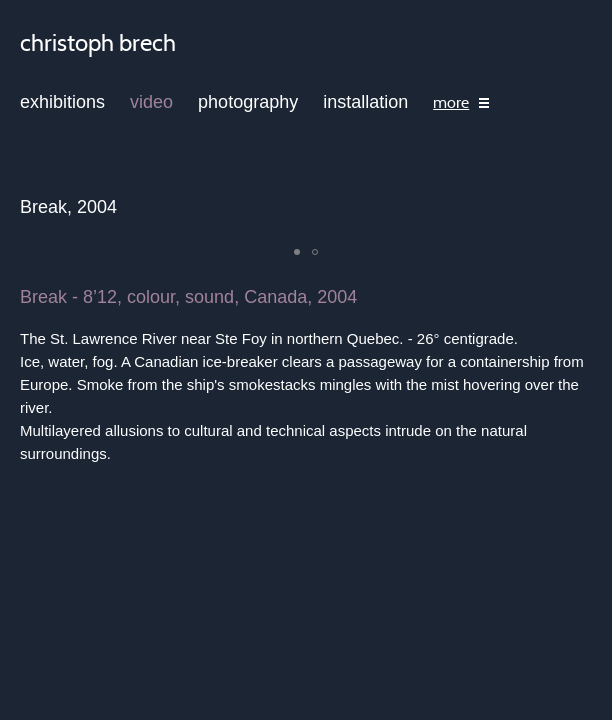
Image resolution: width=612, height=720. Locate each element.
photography (248, 102)
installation (365, 102)
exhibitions (62, 102)
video (151, 102)
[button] (297, 252)
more (451, 103)
